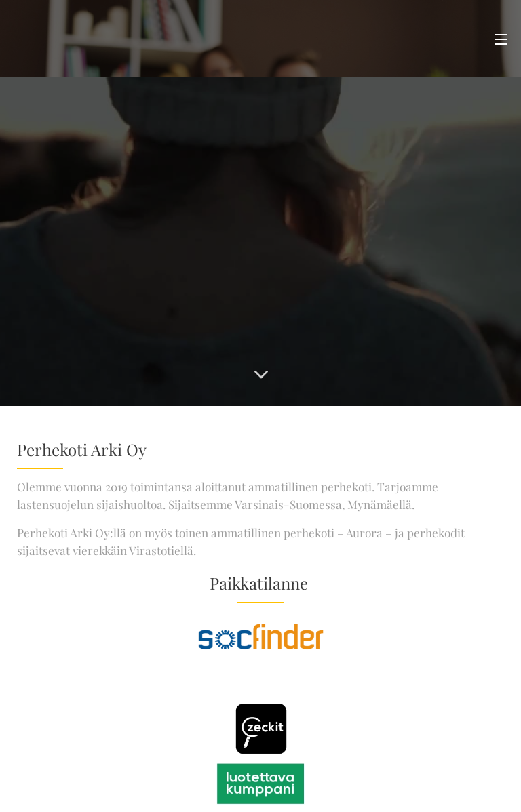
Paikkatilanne (261, 583)
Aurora (364, 532)
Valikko (501, 39)
